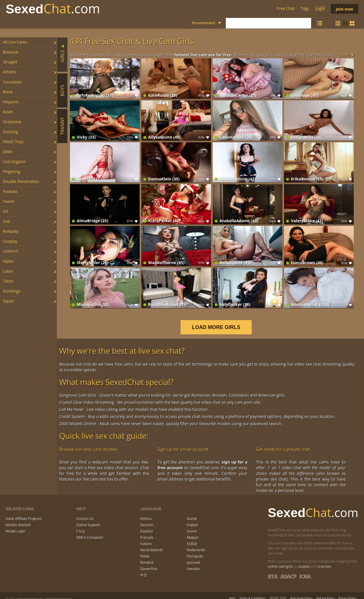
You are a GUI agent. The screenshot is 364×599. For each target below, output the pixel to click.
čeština (146, 513)
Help (232, 592)
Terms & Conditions (252, 592)
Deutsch (147, 519)
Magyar (193, 532)
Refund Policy (325, 592)
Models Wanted (18, 519)
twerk (9, 201)
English (193, 519)
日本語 (192, 538)
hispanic (11, 102)
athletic (10, 72)
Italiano (146, 538)
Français (147, 532)
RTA (273, 570)
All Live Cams (15, 42)
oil (5, 211)
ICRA (305, 570)
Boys (62, 90)
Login (319, 9)
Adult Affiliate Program (24, 513)
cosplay (10, 241)
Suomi (192, 526)
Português (195, 551)
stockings (12, 291)
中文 (144, 569)
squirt (8, 301)
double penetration (21, 181)
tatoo (8, 281)
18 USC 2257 (278, 592)
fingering (11, 171)
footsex (10, 191)
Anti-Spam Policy (301, 592)
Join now (344, 9)
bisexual (11, 52)
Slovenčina (149, 563)
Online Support (88, 519)
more (345, 55)
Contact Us (85, 513)
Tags (304, 9)
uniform (11, 251)
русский (193, 557)
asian (8, 112)
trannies (324, 560)
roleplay (11, 231)
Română (147, 557)
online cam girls (280, 560)
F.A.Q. (81, 526)
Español (146, 526)
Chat (53, 9)
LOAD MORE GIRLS (220, 321)
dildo (8, 152)
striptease (12, 122)
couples (304, 560)
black (8, 92)
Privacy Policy (348, 592)
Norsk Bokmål (151, 544)
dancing (10, 132)
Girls (62, 56)
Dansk (192, 513)
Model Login (15, 526)
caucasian (12, 82)
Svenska (193, 563)
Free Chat (285, 9)
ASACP (288, 570)
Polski (145, 551)
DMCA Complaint (90, 532)
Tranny (62, 126)
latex (8, 271)
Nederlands (196, 544)
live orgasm (14, 161)
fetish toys (13, 142)
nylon (8, 261)
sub (6, 221)
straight (10, 62)
